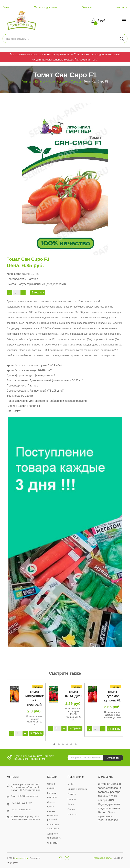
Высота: (12, 284)
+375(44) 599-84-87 (21, 810)
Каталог (40, 82)
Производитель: (17, 279)
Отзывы (87, 7)
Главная (27, 82)
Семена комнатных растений (53, 815)
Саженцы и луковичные (53, 827)
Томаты (76, 82)
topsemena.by (21, 858)
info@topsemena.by (28, 796)
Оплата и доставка (46, 7)
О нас (6, 7)
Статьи (71, 809)
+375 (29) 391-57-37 (22, 803)
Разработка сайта (102, 858)
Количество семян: (18, 274)
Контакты (122, 7)
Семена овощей (58, 82)
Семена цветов (51, 804)
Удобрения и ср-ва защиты (54, 836)
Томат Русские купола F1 (112, 696)
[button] (54, 744)
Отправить (113, 758)
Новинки (72, 799)
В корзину (38, 293)
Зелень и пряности (52, 795)
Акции (71, 804)
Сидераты (52, 843)
